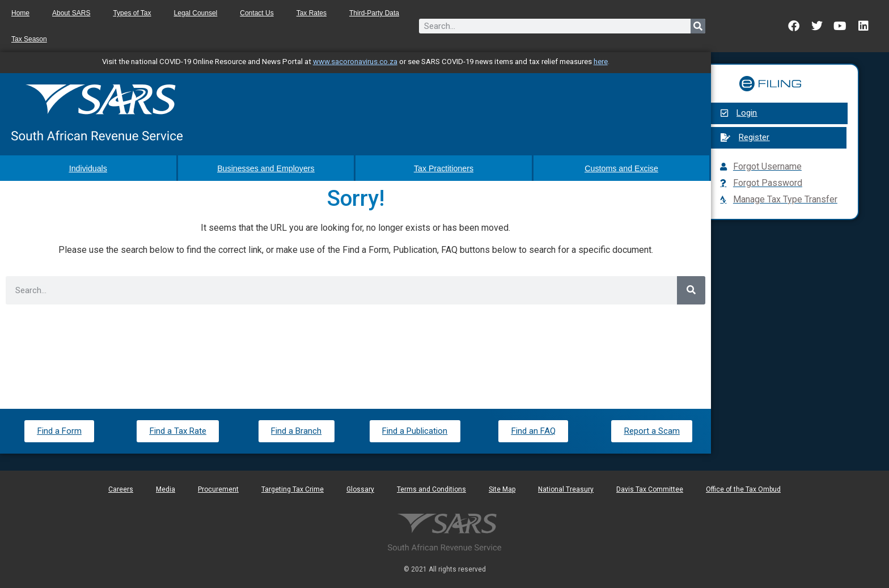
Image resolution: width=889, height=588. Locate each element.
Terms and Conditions (431, 489)
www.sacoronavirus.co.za (355, 62)
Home (20, 13)
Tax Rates (312, 13)
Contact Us (257, 13)
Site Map (502, 489)
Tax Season (29, 39)
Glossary (360, 489)
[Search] (698, 26)
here (601, 62)
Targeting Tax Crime (293, 489)
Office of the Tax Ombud (743, 489)
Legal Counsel (196, 13)
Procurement (218, 489)
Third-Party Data (374, 13)
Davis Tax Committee (650, 489)
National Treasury (566, 489)
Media (166, 489)
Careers (121, 489)
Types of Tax (132, 13)
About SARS (71, 13)
